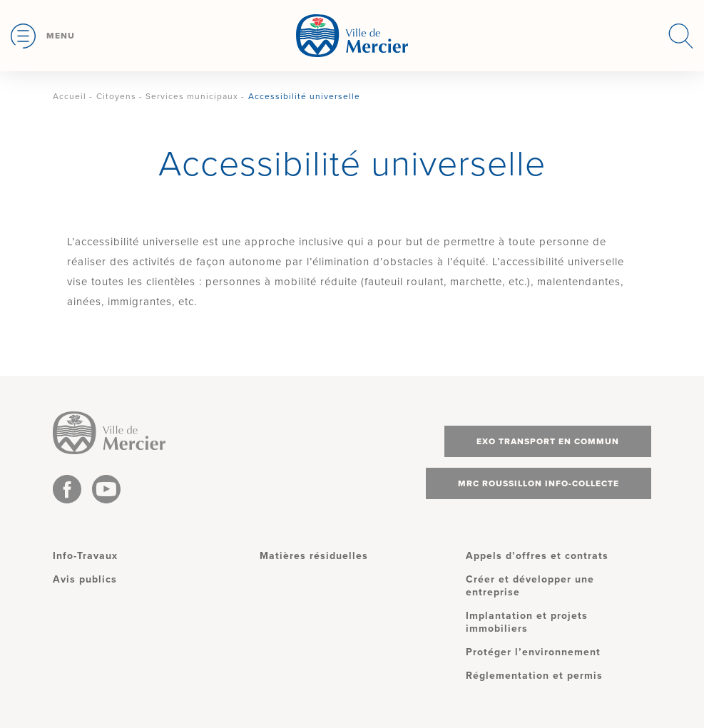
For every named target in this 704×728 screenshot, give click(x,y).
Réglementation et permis (534, 676)
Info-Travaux (85, 556)
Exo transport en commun (548, 441)
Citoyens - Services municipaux (167, 96)
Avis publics (85, 579)
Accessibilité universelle (304, 96)
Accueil (70, 96)
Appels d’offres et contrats (537, 556)
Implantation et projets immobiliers (527, 622)
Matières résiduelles (314, 556)
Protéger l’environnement (533, 652)
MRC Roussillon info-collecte (539, 483)
